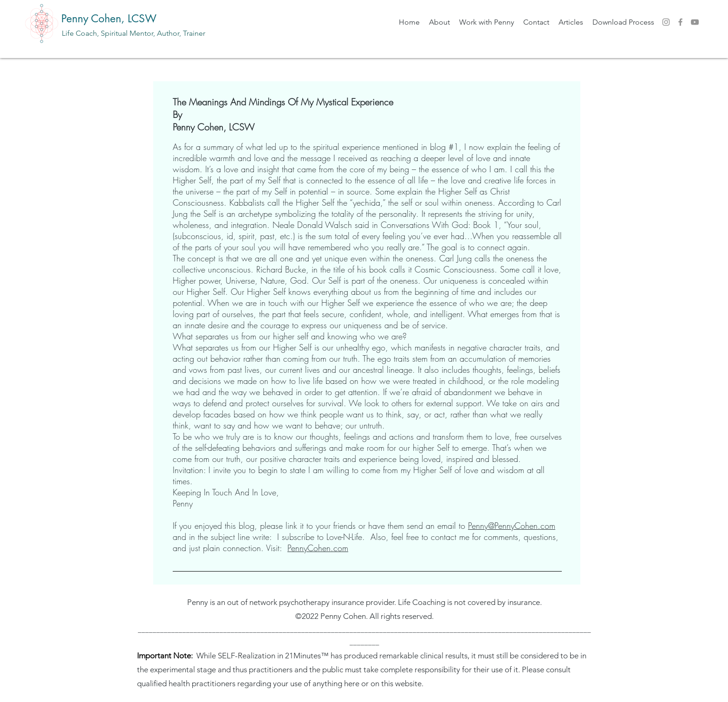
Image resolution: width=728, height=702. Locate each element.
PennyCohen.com (318, 548)
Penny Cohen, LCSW (109, 19)
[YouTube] (695, 22)
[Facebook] (680, 22)
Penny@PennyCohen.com (512, 526)
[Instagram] (666, 22)
